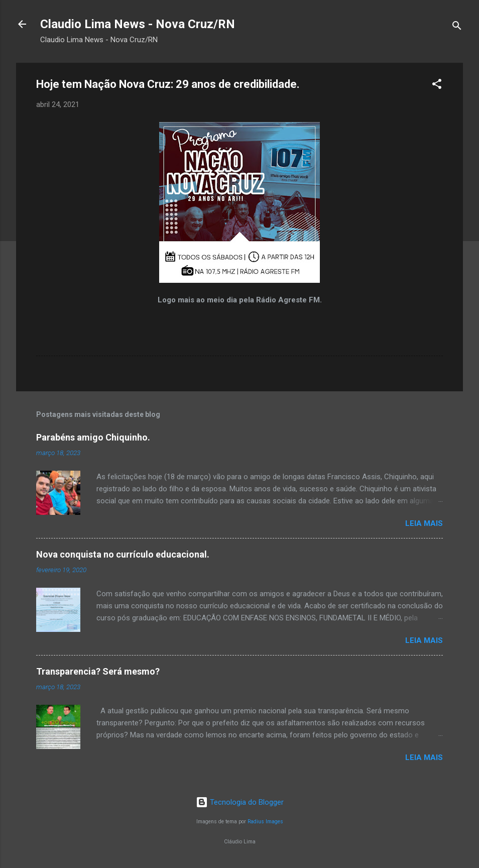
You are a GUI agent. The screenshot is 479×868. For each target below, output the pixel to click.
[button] (437, 86)
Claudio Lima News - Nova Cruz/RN (138, 24)
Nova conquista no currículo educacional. (123, 554)
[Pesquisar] (457, 27)
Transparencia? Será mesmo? (98, 671)
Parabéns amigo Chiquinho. (93, 437)
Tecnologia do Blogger (240, 802)
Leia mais (424, 523)
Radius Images (265, 822)
